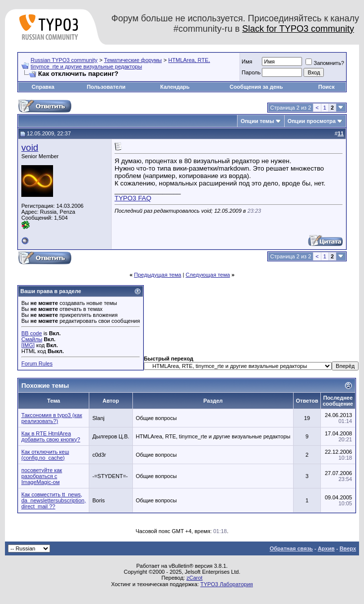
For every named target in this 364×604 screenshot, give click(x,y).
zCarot (194, 578)
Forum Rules (37, 363)
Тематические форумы (133, 60)
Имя (247, 61)
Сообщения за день (256, 87)
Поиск (327, 87)
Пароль (251, 72)
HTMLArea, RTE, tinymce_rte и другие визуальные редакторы (121, 63)
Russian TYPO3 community (64, 60)
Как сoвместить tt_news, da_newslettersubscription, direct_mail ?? (54, 500)
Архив (326, 548)
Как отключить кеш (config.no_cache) (45, 455)
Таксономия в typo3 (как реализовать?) (52, 418)
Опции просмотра (312, 121)
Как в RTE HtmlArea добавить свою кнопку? (51, 436)
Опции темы (257, 121)
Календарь (175, 87)
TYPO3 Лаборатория (227, 584)
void (30, 148)
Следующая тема (208, 275)
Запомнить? (325, 63)
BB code (32, 333)
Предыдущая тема (157, 275)
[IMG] (28, 345)
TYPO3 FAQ (133, 198)
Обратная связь (291, 548)
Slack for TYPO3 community (298, 29)
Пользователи (106, 87)
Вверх (348, 548)
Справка (43, 87)
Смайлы (32, 339)
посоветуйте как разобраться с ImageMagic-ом (42, 476)
